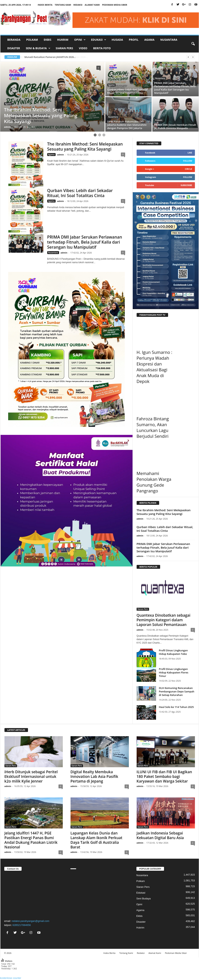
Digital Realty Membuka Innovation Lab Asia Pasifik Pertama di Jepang (94, 777)
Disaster (14, 48)
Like (190, 153)
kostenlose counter (11, 978)
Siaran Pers (65, 48)
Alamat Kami (92, 5)
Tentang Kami (63, 5)
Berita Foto (102, 48)
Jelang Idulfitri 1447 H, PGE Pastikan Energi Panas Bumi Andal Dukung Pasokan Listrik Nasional (31, 840)
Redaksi (78, 5)
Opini (139, 904)
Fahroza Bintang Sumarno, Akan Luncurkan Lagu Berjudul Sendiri (153, 427)
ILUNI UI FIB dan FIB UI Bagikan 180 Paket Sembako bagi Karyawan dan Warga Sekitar (164, 777)
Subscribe (186, 185)
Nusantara (169, 40)
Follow (188, 161)
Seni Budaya (144, 899)
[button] (193, 44)
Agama (149, 40)
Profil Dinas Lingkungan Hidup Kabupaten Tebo (173, 652)
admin (7, 127)
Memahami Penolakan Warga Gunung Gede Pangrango (154, 482)
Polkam (32, 40)
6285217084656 (22, 925)
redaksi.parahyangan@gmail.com (31, 921)
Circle (188, 169)
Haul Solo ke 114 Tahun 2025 (176, 707)
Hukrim (63, 40)
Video (83, 48)
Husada (117, 40)
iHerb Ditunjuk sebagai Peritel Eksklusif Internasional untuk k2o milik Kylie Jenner (31, 777)
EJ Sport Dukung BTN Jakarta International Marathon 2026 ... (58, 57)
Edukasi (141, 893)
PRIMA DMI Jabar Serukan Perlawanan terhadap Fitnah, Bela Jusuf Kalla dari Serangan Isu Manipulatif (85, 242)
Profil (134, 40)
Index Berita (45, 5)
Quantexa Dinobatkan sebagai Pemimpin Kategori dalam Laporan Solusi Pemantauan (164, 620)
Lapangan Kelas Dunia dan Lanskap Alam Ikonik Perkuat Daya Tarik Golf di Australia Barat (96, 840)
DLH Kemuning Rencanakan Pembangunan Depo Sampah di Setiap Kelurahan (177, 691)
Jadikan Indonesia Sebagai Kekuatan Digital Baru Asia (160, 835)
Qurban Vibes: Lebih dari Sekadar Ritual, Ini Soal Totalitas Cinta (80, 193)
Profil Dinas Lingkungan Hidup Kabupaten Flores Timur (174, 672)
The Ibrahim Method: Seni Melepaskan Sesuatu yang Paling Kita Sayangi (85, 147)
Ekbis (48, 40)
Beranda (14, 40)
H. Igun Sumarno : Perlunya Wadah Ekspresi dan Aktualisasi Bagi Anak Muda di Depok (154, 367)
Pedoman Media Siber (115, 5)
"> (34, 894)
